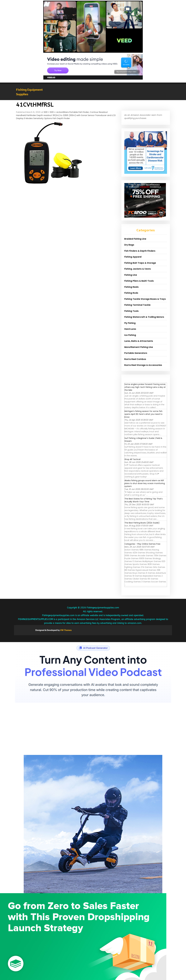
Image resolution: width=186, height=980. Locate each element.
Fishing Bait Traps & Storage (140, 263)
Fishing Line (131, 275)
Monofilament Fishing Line (139, 347)
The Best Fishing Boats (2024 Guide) (142, 523)
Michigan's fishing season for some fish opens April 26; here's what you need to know (143, 414)
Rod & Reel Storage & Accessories (143, 365)
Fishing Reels (131, 287)
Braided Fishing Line (135, 239)
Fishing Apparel (133, 257)
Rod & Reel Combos (135, 359)
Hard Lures (130, 329)
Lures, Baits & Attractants (139, 341)
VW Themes (66, 630)
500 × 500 (49, 112)
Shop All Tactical (132, 459)
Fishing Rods (131, 293)
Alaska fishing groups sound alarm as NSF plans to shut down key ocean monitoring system (145, 483)
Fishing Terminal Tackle (137, 305)
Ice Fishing (130, 335)
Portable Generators (136, 353)
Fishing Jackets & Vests (138, 269)
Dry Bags (129, 245)
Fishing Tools (131, 311)
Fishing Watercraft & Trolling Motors (144, 317)
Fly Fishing (130, 323)
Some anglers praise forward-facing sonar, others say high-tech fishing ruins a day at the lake (145, 387)
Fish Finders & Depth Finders (140, 251)
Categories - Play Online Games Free (142, 544)
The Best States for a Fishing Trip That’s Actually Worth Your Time (144, 500)
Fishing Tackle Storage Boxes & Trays (145, 299)
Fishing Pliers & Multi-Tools (139, 281)
